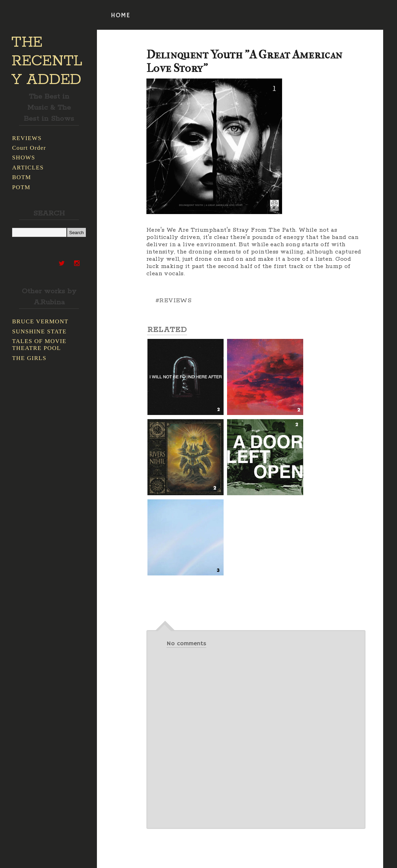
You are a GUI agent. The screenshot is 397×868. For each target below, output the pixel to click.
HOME (120, 16)
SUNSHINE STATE (39, 331)
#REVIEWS (173, 301)
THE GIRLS (29, 358)
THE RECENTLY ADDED (47, 61)
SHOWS (24, 158)
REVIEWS (27, 138)
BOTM (22, 177)
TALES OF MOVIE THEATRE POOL (39, 345)
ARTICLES (28, 168)
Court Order (29, 148)
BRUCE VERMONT (40, 321)
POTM (21, 187)
